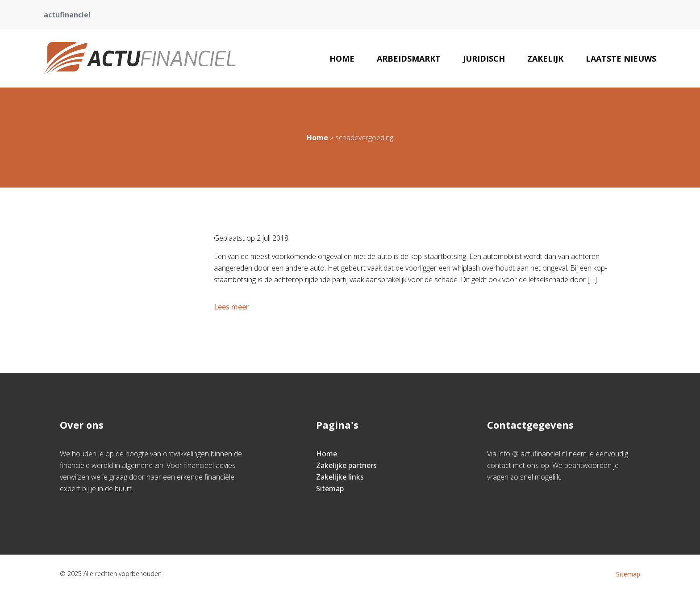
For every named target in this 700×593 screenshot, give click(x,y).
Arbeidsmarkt (409, 58)
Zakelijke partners (346, 465)
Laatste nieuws (621, 58)
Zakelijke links (340, 477)
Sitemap (330, 489)
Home (342, 58)
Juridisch (484, 58)
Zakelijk (545, 58)
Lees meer (232, 307)
